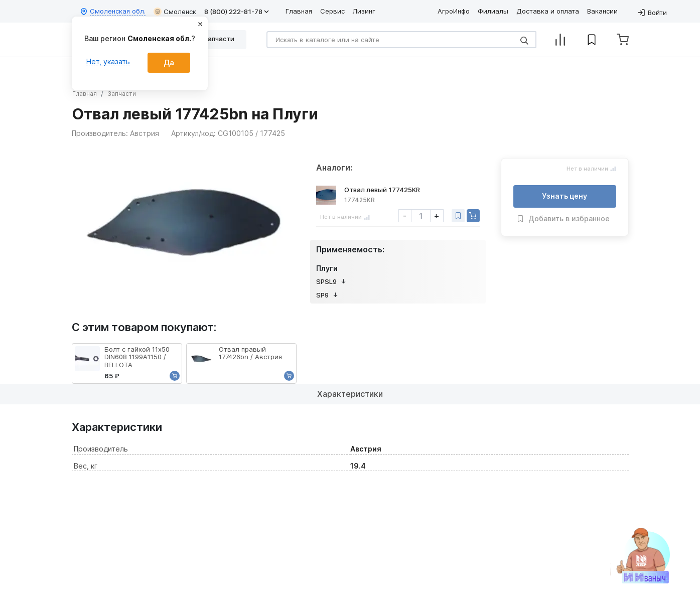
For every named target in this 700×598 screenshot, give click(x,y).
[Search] (401, 40)
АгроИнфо (454, 11)
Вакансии (602, 11)
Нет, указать (108, 61)
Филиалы (493, 11)
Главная (299, 11)
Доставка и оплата (548, 11)
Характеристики (350, 394)
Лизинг (364, 11)
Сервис (332, 11)
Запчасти (122, 94)
